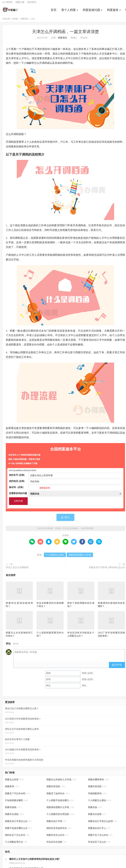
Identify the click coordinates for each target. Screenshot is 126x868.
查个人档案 (69, 12)
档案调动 (24, 21)
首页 (54, 12)
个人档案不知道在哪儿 (60, 803)
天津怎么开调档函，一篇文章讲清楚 (65, 34)
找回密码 (32, 4)
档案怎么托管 (14, 782)
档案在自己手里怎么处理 (102, 824)
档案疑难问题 (91, 12)
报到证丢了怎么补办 (17, 837)
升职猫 (11, 11)
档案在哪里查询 (98, 782)
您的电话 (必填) (65, 483)
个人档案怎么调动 (55, 557)
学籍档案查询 (97, 796)
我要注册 (20, 4)
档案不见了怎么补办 (100, 837)
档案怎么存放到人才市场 (61, 782)
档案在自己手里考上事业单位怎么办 (107, 570)
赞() (65, 520)
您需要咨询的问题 (65, 496)
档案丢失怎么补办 (58, 837)
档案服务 (113, 12)
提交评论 (117, 667)
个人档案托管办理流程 (60, 817)
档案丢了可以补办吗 (18, 796)
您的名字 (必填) (65, 477)
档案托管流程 (56, 789)
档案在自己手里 (56, 824)
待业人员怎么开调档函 (17, 570)
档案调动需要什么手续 (80, 557)
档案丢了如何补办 (58, 796)
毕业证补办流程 (56, 844)
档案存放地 (13, 810)
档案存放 (95, 810)
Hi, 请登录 (7, 4)
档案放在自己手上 (99, 830)
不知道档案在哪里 (16, 803)
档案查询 (12, 789)
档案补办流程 (14, 817)
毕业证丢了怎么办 (99, 844)
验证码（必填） (65, 490)
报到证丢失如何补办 (59, 830)
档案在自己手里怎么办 (18, 824)
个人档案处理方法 (16, 844)
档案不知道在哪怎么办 (18, 830)
